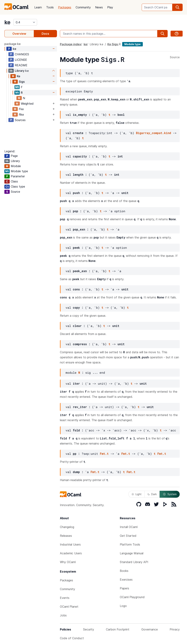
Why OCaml (68, 562)
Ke (19, 76)
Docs (45, 34)
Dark (152, 494)
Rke (21, 115)
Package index (70, 44)
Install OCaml (129, 527)
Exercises (126, 580)
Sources (20, 120)
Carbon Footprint (118, 629)
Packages (65, 7)
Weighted (27, 104)
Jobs (63, 615)
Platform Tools (130, 544)
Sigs (22, 82)
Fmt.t (104, 454)
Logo (123, 606)
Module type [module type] (132, 44)
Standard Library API (134, 562)
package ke (13, 44)
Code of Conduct (72, 638)
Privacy (175, 629)
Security (89, 629)
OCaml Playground (132, 597)
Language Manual (132, 553)
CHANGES (22, 54)
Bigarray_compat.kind (154, 133)
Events (65, 598)
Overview (19, 34)
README (21, 65)
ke (7, 22)
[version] (25, 22)
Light (137, 494)
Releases (66, 536)
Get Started (128, 536)
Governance (150, 629)
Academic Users (71, 553)
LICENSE (21, 60)
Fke (21, 109)
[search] (178, 7)
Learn (38, 7)
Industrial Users (70, 544)
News (99, 7)
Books (124, 571)
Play (110, 7)
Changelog (67, 527)
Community (83, 7)
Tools (50, 7)
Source (175, 57)
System (170, 494)
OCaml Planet (69, 607)
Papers (124, 588)
